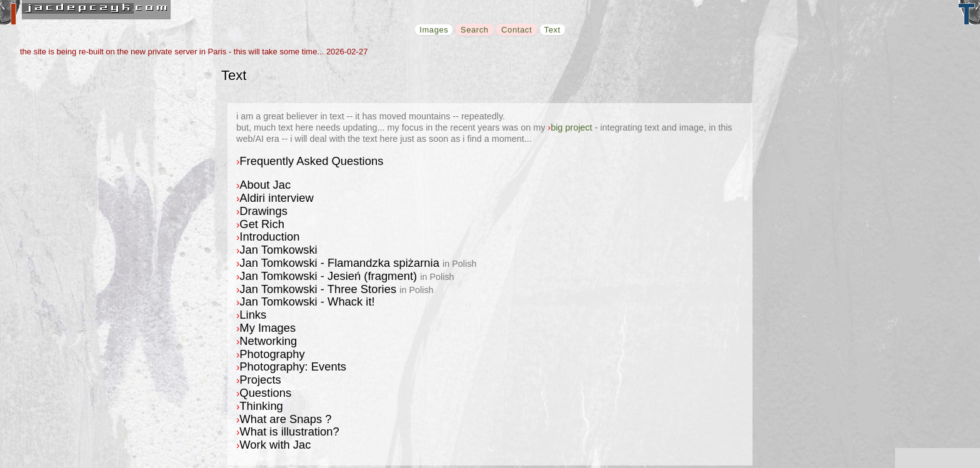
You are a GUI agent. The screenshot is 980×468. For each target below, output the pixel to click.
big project (571, 127)
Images (434, 30)
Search (475, 30)
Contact (517, 30)
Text (552, 30)
